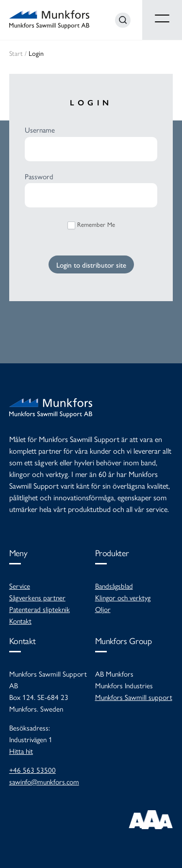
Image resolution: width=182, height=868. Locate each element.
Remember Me (91, 224)
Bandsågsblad (114, 586)
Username (40, 129)
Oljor (103, 609)
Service (20, 586)
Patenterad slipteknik (40, 609)
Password (39, 176)
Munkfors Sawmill (49, 20)
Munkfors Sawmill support (134, 697)
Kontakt (20, 621)
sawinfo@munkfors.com (44, 781)
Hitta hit (21, 751)
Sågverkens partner (37, 597)
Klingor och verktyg (123, 597)
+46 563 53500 (33, 770)
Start (16, 53)
